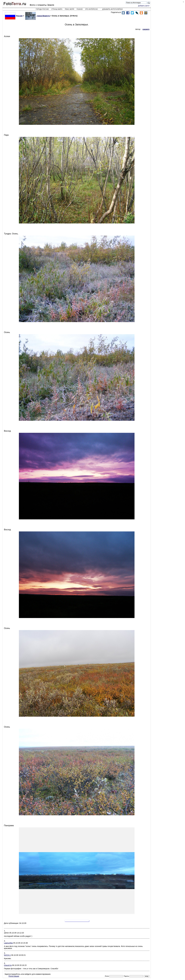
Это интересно (91, 9)
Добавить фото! (144, 6)
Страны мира (57, 9)
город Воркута (37, 16)
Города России (42, 9)
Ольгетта (8, 965)
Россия (14, 16)
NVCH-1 (7, 955)
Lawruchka (8, 943)
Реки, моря (69, 9)
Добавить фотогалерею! (113, 9)
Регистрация (14, 976)
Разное (80, 9)
